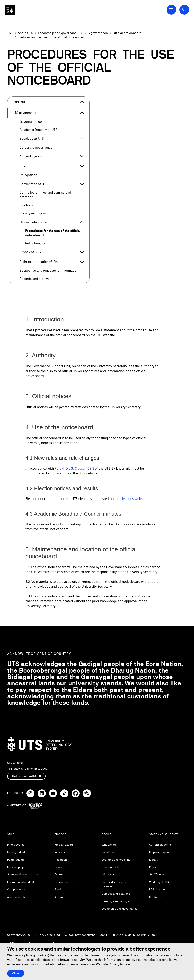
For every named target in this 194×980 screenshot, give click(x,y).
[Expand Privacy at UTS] (82, 252)
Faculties (108, 852)
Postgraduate (16, 860)
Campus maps (16, 889)
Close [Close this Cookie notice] (16, 973)
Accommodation (18, 897)
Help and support (160, 852)
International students (21, 882)
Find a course (16, 845)
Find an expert (64, 845)
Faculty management (35, 213)
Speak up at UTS (32, 139)
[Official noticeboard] (127, 33)
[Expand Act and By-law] (82, 156)
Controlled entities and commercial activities (45, 195)
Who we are (109, 845)
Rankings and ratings (115, 901)
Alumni (59, 897)
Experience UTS (65, 882)
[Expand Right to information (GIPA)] (82, 262)
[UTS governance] (96, 33)
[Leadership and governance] (58, 33)
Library (154, 860)
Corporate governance (36, 147)
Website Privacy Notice (113, 964)
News (58, 867)
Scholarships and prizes (22, 874)
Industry (60, 852)
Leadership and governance (120, 909)
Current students (160, 845)
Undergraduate (17, 852)
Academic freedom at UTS (39, 130)
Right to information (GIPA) (39, 262)
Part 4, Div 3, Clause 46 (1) (74, 468)
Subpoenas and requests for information (49, 271)
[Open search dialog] (184, 10)
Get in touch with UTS (26, 776)
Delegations (28, 175)
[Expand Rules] (82, 166)
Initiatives (108, 874)
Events (59, 874)
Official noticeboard (34, 222)
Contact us (156, 897)
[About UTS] (25, 33)
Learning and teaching (116, 860)
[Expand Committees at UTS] (82, 184)
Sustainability (111, 867)
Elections (26, 205)
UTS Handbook (159, 889)
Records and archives (35, 279)
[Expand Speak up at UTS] (82, 139)
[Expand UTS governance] (82, 113)
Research (61, 860)
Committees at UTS (34, 184)
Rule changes (35, 243)
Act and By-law (31, 156)
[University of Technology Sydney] (11, 33)
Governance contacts (35, 122)
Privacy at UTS (30, 252)
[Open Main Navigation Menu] (171, 10)
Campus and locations (116, 894)
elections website (133, 498)
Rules (24, 166)
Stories (59, 889)
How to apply (15, 867)
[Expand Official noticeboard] (82, 222)
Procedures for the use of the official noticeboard (53, 233)
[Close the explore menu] (82, 102)
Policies (154, 867)
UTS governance (24, 113)
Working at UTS (159, 882)
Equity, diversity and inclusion (115, 884)
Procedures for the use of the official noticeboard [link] (50, 37)
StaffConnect (158, 874)
